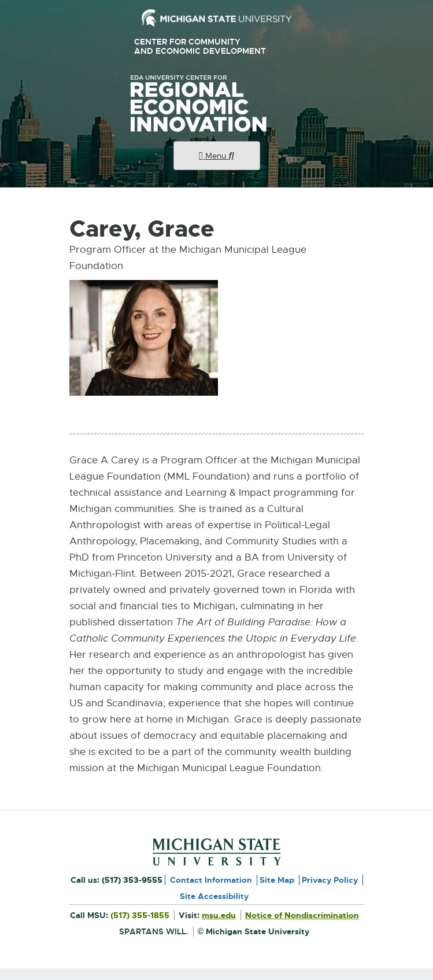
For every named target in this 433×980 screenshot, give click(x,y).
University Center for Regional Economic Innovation (217, 104)
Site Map (277, 880)
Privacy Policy (330, 880)
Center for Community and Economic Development (204, 47)
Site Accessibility (214, 896)
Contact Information (211, 880)
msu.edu (219, 915)
